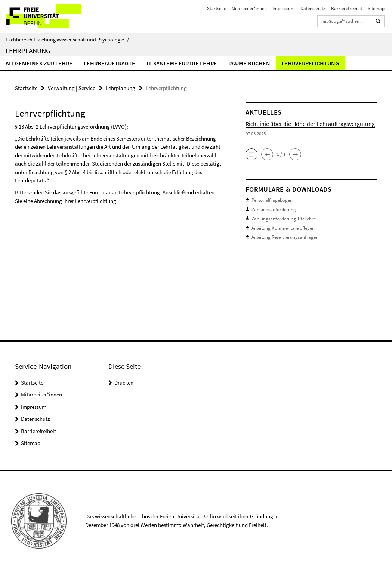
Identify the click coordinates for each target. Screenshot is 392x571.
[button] (251, 154)
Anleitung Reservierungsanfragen (285, 237)
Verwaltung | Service (72, 88)
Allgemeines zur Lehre (39, 63)
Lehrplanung (28, 50)
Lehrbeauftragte (109, 63)
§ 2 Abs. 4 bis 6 (81, 172)
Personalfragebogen (272, 200)
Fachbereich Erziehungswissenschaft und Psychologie (67, 40)
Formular (100, 192)
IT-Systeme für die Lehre (182, 63)
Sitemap (376, 8)
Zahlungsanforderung (274, 209)
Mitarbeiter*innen (249, 8)
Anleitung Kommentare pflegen (283, 227)
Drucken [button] (124, 382)
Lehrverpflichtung (310, 63)
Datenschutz (313, 8)
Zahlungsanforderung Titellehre (284, 218)
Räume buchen (249, 63)
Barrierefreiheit (347, 8)
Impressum (284, 8)
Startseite (217, 8)
